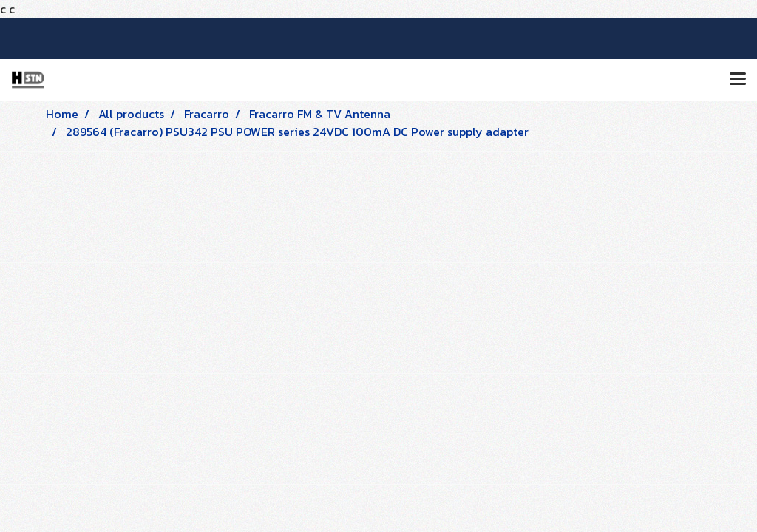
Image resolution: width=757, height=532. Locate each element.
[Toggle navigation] (738, 80)
